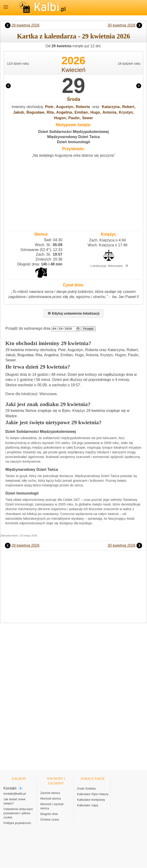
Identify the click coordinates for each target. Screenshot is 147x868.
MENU (6, 7)
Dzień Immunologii (73, 142)
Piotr (49, 107)
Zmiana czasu (50, 820)
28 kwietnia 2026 (25, 25)
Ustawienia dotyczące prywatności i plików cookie (18, 813)
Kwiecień (73, 70)
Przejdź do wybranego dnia (28, 329)
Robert (128, 107)
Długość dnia (49, 814)
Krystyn (126, 112)
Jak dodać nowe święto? (14, 802)
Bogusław (35, 112)
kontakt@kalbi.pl (15, 794)
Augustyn (65, 107)
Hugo (95, 112)
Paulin (74, 118)
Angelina (64, 112)
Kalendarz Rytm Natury (93, 794)
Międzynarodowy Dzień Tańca (73, 137)
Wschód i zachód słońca (52, 806)
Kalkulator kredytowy (91, 800)
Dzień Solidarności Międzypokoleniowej (73, 132)
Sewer (88, 118)
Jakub (18, 112)
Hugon (60, 118)
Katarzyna (111, 107)
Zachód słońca (50, 793)
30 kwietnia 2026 (122, 25)
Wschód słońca (51, 799)
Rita (50, 112)
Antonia (109, 112)
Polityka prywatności (17, 823)
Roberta (83, 107)
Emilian (81, 112)
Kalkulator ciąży (88, 805)
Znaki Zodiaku (87, 789)
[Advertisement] (73, 193)
